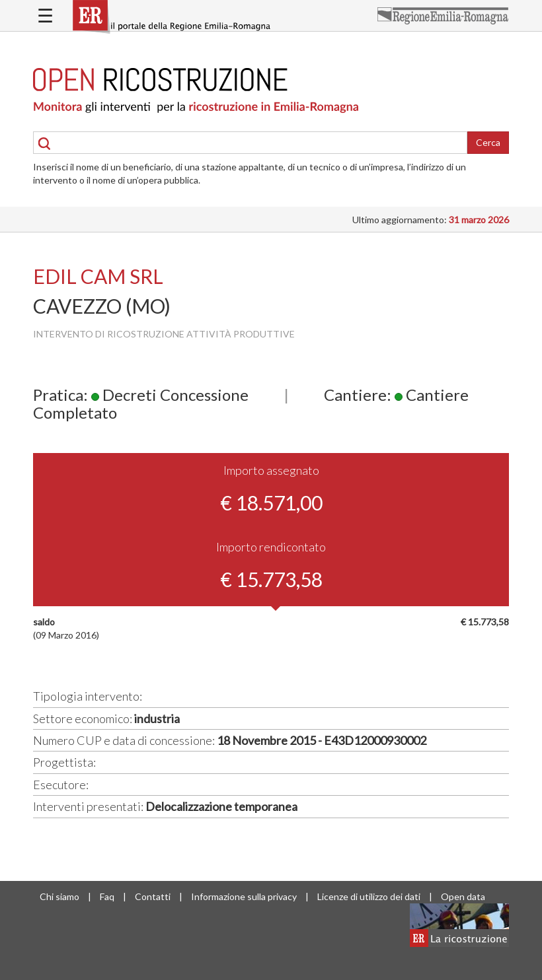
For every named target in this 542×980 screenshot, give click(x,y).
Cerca (488, 142)
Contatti (153, 896)
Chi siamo (59, 896)
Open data (463, 896)
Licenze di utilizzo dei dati (369, 896)
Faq (107, 896)
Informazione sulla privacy (244, 896)
